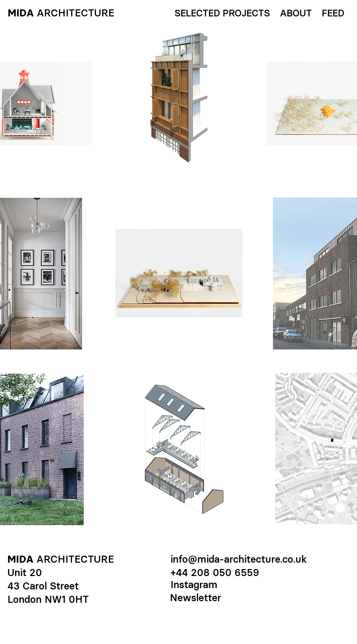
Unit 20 (25, 573)
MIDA (21, 13)
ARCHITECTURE (76, 13)
